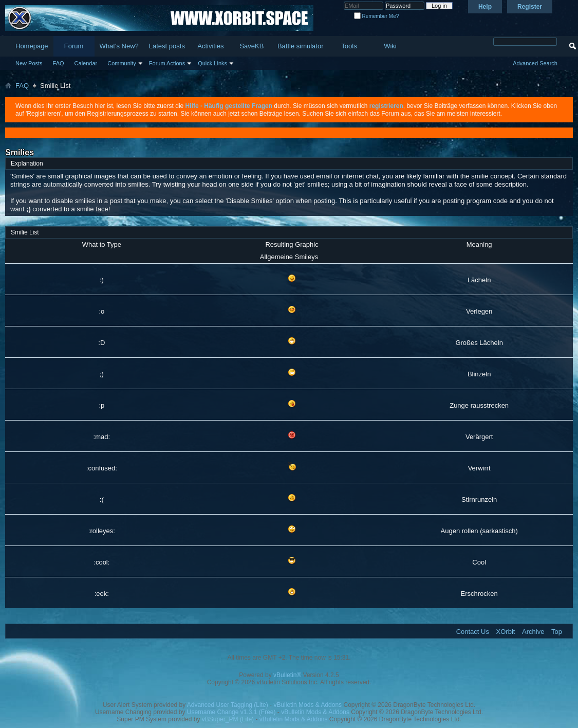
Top (557, 632)
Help (485, 7)
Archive (533, 632)
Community (122, 63)
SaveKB (251, 46)
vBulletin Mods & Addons (307, 705)
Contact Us (473, 632)
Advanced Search (535, 63)
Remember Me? (376, 16)
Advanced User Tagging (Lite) (228, 705)
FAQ (59, 63)
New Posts (29, 63)
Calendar (86, 63)
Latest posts (167, 46)
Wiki (390, 46)
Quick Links (212, 63)
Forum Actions (167, 63)
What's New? (119, 46)
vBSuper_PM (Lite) (228, 719)
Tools (349, 46)
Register (530, 7)
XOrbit (506, 632)
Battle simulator (301, 46)
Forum (74, 46)
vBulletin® (287, 675)
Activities (210, 46)
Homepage (32, 46)
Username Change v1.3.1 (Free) (231, 712)
